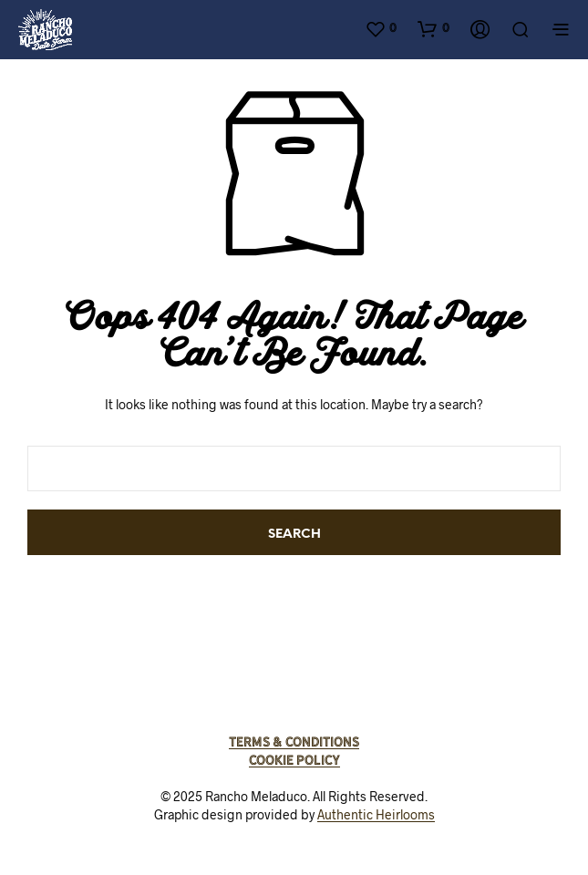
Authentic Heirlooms (376, 815)
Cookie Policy (294, 760)
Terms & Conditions (294, 742)
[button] (381, 28)
